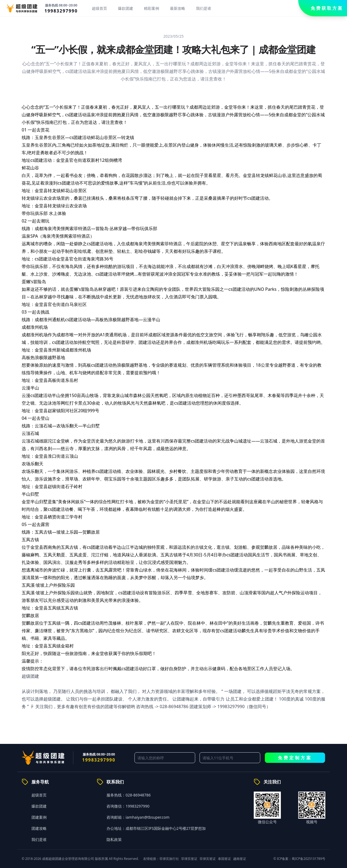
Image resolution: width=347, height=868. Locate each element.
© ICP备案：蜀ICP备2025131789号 (299, 859)
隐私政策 (114, 839)
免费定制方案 (295, 758)
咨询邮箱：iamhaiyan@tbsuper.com (138, 817)
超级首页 (99, 8)
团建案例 (39, 817)
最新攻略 (178, 8)
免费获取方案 (327, 8)
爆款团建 (126, 8)
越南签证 (240, 859)
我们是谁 (204, 8)
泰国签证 (224, 859)
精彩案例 (152, 8)
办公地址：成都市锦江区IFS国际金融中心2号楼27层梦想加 (156, 828)
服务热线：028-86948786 (129, 795)
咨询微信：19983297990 (128, 806)
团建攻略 (39, 828)
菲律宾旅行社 (169, 859)
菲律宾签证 (189, 859)
